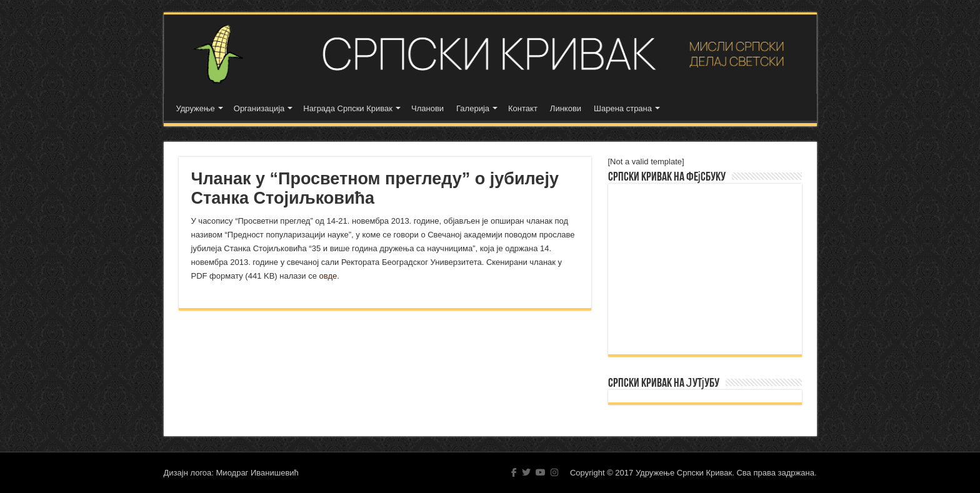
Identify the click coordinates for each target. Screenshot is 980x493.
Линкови (566, 108)
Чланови (427, 108)
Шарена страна (623, 108)
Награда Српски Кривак (348, 108)
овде (328, 276)
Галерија (473, 108)
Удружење (196, 108)
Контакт (523, 108)
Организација (259, 108)
